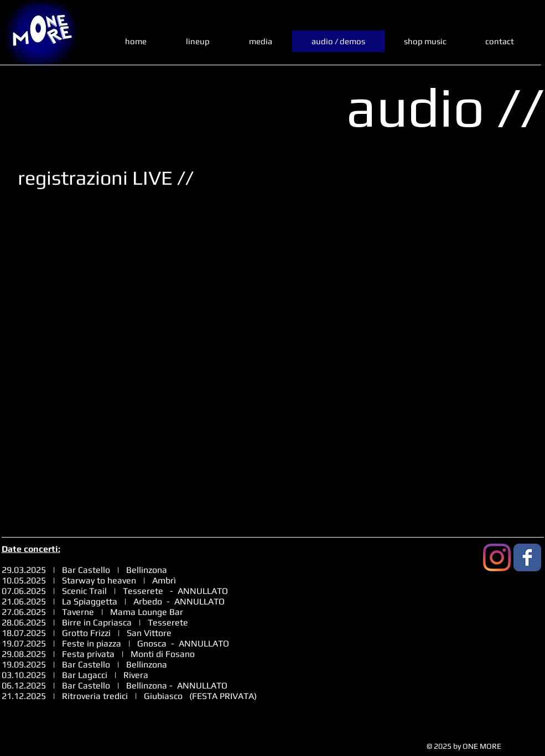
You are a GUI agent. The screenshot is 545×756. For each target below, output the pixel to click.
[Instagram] (497, 557)
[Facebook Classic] (527, 557)
